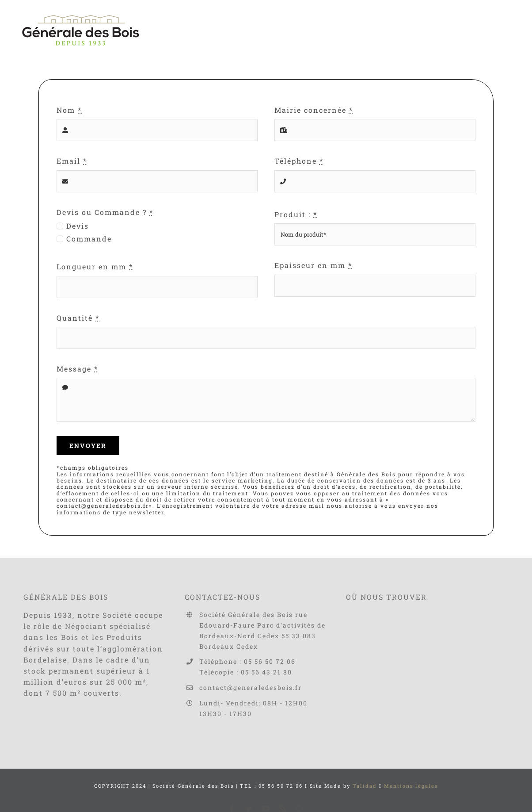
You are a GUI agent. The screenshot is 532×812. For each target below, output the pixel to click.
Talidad (365, 786)
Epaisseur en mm (313, 265)
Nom (69, 110)
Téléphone (299, 161)
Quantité (78, 318)
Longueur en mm (95, 266)
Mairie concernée (314, 110)
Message (77, 369)
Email (72, 161)
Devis (78, 226)
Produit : (296, 214)
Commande (89, 239)
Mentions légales (411, 786)
